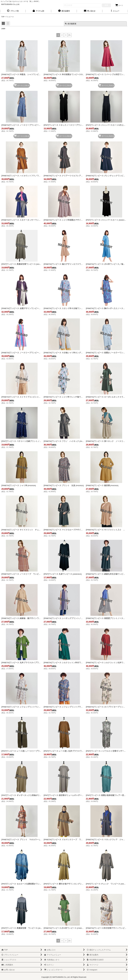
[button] (115, 11)
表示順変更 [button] (71, 24)
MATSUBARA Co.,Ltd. (10, 4)
